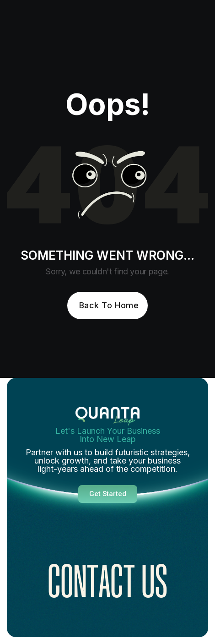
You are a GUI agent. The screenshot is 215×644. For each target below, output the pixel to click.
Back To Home (109, 305)
